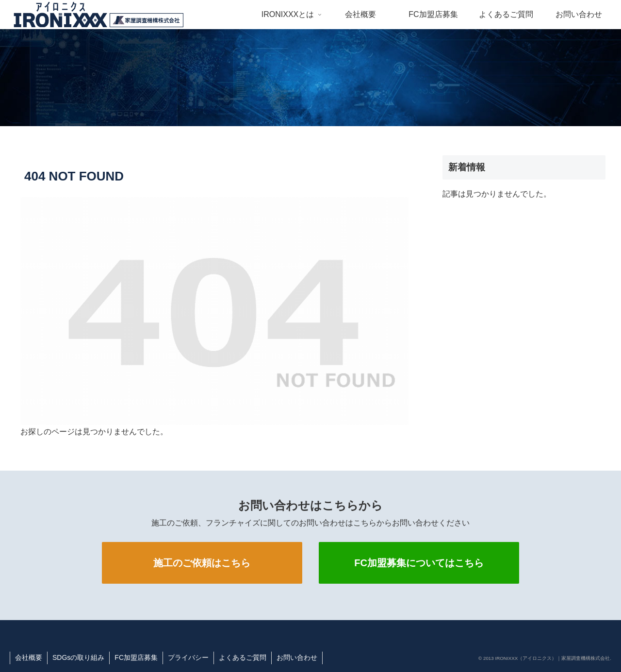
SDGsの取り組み (78, 657)
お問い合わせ (297, 657)
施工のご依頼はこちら (202, 563)
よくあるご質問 (243, 657)
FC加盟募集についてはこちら (419, 563)
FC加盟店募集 (136, 657)
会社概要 (29, 657)
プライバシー (188, 657)
